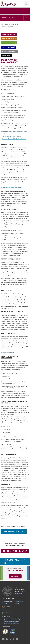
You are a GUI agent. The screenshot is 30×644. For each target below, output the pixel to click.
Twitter (11, 639)
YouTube (17, 639)
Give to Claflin (15, 576)
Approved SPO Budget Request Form (12, 187)
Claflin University (8, 4)
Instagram (7, 639)
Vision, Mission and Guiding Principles (12, 622)
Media (18, 603)
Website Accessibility (13, 618)
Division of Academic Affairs (12, 24)
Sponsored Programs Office (8, 27)
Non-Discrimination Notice (9, 620)
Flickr (3, 639)
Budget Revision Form (8, 353)
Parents (5, 603)
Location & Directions (9, 610)
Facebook (14, 639)
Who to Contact (8, 607)
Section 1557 (22, 618)
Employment (19, 601)
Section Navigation (9, 18)
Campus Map (8, 613)
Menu (26, 5)
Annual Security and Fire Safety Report (12, 623)
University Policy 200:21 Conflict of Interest (14, 139)
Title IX (5, 618)
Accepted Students (8, 601)
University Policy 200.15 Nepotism (12, 136)
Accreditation (19, 620)
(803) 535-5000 (18, 593)
